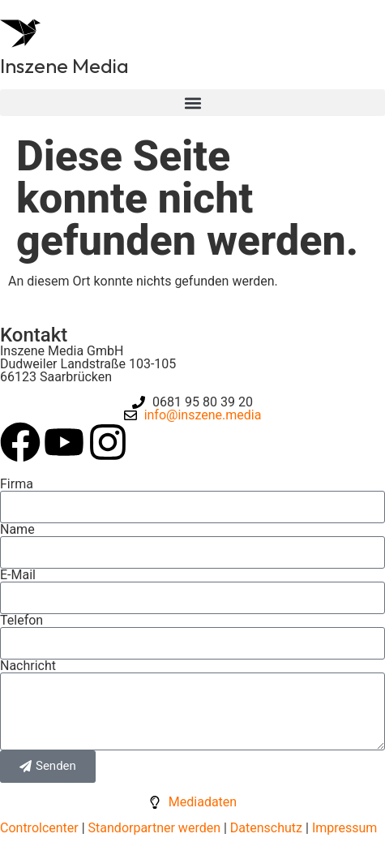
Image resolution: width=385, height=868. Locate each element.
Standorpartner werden (154, 828)
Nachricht (28, 666)
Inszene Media (64, 66)
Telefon (21, 621)
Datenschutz (265, 828)
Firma (17, 484)
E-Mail (18, 575)
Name (17, 530)
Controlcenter (39, 828)
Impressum (345, 828)
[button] (192, 103)
